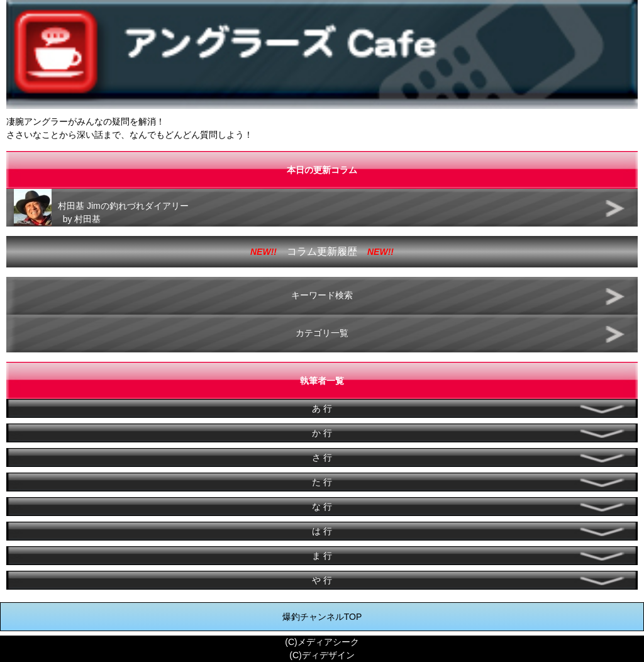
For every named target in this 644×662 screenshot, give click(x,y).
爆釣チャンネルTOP (322, 617)
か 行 (322, 433)
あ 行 (322, 408)
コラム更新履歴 (322, 251)
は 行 (322, 531)
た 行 (322, 482)
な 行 (322, 507)
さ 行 (322, 457)
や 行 (322, 580)
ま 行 (322, 556)
